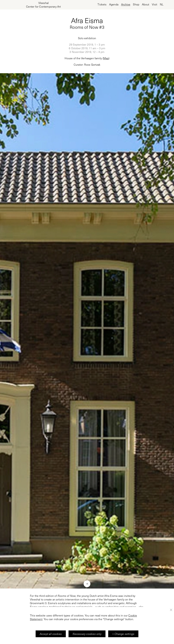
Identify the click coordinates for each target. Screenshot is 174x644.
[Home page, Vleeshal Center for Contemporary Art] (43, 5)
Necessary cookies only (87, 634)
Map (106, 58)
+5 (87, 584)
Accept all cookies (51, 634)
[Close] (171, 610)
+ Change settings (123, 634)
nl (162, 4)
